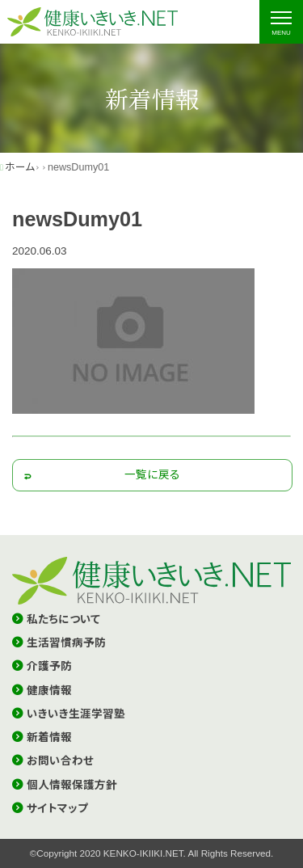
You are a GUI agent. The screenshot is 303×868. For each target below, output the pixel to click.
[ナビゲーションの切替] (281, 22)
